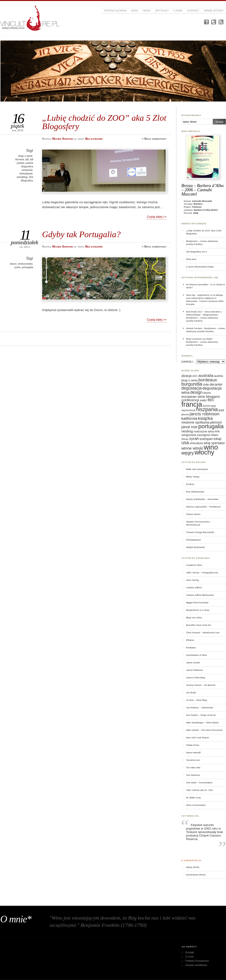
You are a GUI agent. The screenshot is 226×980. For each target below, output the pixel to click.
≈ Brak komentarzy (154, 139)
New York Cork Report (197, 738)
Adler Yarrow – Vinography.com (202, 573)
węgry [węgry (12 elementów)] (188, 453)
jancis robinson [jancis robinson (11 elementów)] (205, 414)
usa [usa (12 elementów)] (185, 443)
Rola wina (191, 259)
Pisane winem (193, 514)
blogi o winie (25, 156)
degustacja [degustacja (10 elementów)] (192, 388)
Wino (135, 11)
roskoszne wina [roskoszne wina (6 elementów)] (204, 432)
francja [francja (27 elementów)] (192, 404)
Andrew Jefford (194, 588)
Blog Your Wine (194, 618)
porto (18, 267)
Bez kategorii (94, 139)
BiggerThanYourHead (197, 603)
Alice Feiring (192, 580)
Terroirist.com (193, 760)
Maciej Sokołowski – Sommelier (202, 499)
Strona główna (115, 11)
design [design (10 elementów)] (197, 392)
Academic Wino (194, 565)
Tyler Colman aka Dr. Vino (199, 790)
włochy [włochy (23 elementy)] (204, 452)
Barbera (198, 204)
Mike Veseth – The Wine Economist (204, 730)
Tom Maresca (193, 775)
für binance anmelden (197, 284)
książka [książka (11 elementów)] (205, 418)
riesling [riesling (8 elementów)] (187, 431)
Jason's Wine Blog (196, 678)
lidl (27, 159)
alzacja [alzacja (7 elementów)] (187, 376)
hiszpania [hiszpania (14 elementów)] (207, 409)
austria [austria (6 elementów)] (218, 376)
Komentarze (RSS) (196, 875)
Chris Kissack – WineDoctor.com (203, 633)
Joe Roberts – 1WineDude (200, 708)
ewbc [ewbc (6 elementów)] (203, 400)
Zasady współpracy (196, 965)
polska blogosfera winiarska (27, 166)
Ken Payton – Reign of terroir (201, 715)
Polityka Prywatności (197, 961)
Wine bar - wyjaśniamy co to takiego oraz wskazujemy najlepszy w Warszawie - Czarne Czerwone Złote (205, 298)
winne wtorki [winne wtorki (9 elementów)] (192, 448)
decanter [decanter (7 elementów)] (216, 384)
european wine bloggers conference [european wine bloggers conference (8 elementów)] (201, 398)
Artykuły (162, 11)
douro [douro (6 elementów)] (207, 393)
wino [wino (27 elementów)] (211, 447)
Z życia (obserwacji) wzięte (200, 267)
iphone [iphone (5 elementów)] (185, 414)
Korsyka (190, 304)
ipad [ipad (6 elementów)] (221, 410)
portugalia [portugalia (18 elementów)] (211, 426)
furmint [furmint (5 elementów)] (207, 406)
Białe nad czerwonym (197, 469)
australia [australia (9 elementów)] (206, 376)
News (147, 11)
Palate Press (193, 745)
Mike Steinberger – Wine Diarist (202, 723)
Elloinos (190, 640)
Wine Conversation (196, 805)
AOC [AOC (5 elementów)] (195, 376)
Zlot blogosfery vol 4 (196, 252)
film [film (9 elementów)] (211, 400)
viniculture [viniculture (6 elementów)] (196, 443)
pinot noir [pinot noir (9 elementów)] (189, 427)
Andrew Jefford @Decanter (200, 595)
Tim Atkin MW (193, 768)
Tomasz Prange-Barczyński (200, 532)
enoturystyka (25, 264)
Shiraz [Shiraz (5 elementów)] (185, 439)
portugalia (27, 267)
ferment (20, 159)
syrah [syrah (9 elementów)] (194, 439)
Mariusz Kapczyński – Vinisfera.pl (203, 507)
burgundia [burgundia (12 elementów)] (192, 384)
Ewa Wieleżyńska (195, 492)
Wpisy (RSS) (193, 867)
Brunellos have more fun (199, 625)
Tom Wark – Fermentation (199, 783)
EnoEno (190, 484)
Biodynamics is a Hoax (198, 610)
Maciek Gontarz (194, 328)
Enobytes (191, 648)
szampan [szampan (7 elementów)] (206, 439)
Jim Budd (191, 693)
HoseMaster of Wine (197, 655)
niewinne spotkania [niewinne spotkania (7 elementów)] (195, 422)
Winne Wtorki (214, 11)
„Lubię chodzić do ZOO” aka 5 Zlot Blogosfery (104, 122)
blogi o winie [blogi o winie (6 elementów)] (189, 380)
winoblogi (22, 177)
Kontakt (193, 11)
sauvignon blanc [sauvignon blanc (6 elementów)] (208, 435)
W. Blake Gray (193, 798)
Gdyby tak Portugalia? (81, 234)
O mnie (178, 11)
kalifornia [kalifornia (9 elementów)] (189, 419)
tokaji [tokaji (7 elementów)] (217, 439)
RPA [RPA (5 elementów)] (217, 432)
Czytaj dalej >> (157, 217)
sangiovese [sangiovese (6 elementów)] (189, 435)
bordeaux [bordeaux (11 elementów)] (208, 380)
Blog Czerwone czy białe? (199, 339)
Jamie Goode (193, 663)
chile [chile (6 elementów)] (206, 385)
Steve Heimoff (193, 753)
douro (13, 264)
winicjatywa (26, 173)
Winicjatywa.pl (193, 540)
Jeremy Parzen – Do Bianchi (201, 685)
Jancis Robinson (195, 670)
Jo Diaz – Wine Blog (197, 700)
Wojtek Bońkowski (195, 547)
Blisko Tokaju (193, 477)
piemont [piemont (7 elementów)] (216, 422)
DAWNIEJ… (188, 362)
